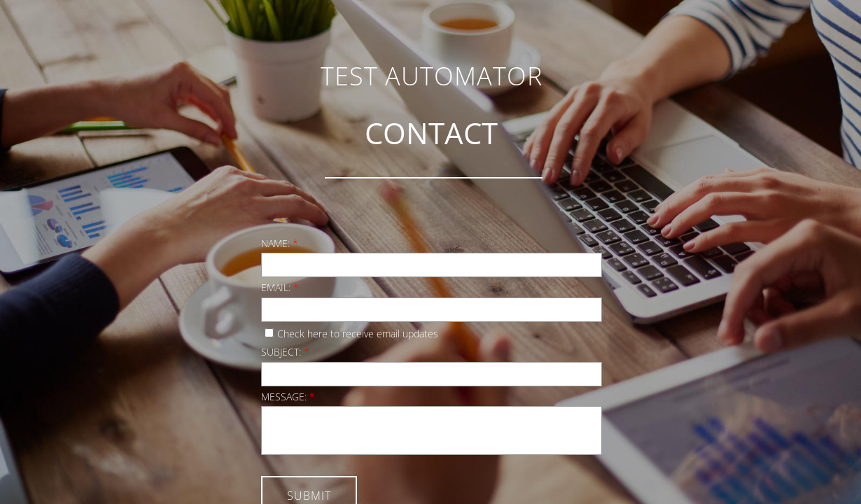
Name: (280, 243)
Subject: (285, 352)
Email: (280, 287)
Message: (288, 397)
